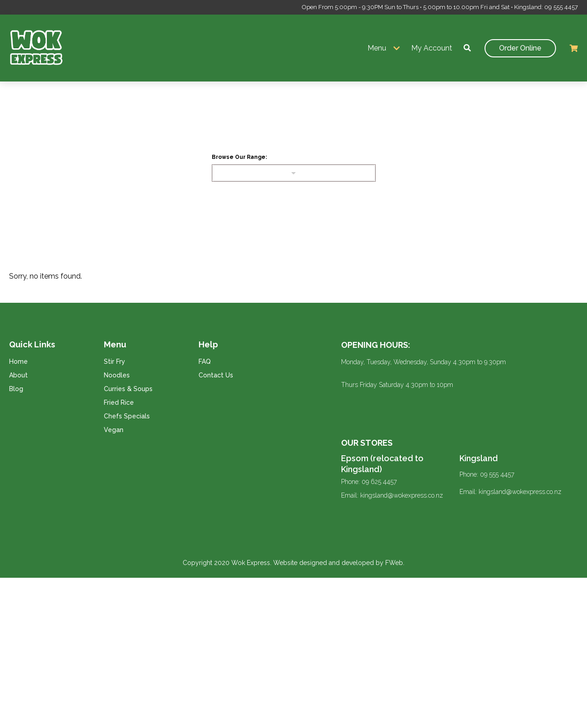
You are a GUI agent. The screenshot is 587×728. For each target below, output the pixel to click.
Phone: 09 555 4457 (487, 474)
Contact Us (216, 375)
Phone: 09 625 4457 (369, 482)
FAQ (205, 361)
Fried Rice (119, 402)
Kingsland (479, 458)
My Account (432, 48)
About (18, 375)
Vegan (114, 430)
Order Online (520, 48)
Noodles (117, 375)
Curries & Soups (128, 389)
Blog (16, 389)
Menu (377, 48)
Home (18, 361)
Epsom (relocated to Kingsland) (382, 464)
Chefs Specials (127, 416)
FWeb (394, 563)
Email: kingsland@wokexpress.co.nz (392, 495)
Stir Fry (115, 361)
